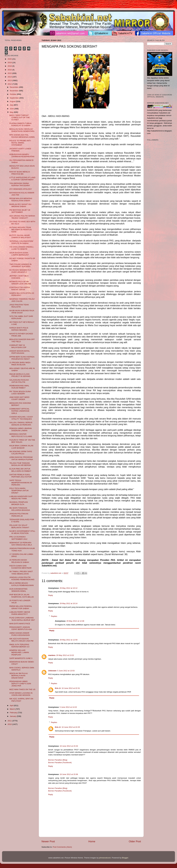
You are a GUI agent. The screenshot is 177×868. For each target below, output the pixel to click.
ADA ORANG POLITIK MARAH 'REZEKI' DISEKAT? (22, 217)
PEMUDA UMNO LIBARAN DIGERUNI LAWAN (21, 429)
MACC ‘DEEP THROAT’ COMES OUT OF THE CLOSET (20, 117)
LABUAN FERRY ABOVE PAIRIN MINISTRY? (20, 613)
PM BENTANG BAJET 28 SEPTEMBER (20, 211)
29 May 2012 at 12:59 (69, 640)
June (12, 109)
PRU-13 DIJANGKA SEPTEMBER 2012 (18, 538)
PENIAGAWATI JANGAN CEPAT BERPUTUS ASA (21, 628)
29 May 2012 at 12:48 (75, 621)
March (13, 709)
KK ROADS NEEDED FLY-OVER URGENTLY (20, 271)
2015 (10, 73)
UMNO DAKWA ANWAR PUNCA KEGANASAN (20, 634)
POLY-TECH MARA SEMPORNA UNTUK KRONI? (19, 491)
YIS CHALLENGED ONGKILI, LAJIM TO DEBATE (22, 248)
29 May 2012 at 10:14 (69, 603)
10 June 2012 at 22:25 (71, 727)
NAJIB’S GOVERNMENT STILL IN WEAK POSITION (22, 532)
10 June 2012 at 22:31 (71, 688)
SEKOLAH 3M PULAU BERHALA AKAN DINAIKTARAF (19, 676)
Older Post (135, 841)
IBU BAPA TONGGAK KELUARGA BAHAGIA (20, 509)
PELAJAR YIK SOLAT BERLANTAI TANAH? (19, 526)
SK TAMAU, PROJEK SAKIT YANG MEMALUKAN (21, 573)
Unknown (52, 671)
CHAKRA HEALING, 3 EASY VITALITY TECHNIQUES (21, 418)
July (12, 105)
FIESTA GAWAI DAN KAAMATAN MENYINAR (20, 567)
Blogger (125, 858)
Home (92, 841)
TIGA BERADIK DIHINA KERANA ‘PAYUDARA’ (20, 184)
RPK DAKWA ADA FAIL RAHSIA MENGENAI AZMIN (22, 136)
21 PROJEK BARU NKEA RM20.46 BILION (20, 364)
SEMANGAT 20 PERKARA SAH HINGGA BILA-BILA (21, 544)
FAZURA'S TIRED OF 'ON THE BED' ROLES (22, 441)
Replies (54, 616)
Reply (51, 595)
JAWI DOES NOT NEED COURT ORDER (19, 398)
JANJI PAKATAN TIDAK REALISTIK (19, 306)
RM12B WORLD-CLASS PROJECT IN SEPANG (20, 375)
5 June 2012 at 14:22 (68, 707)
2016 (10, 70)
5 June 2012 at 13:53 (66, 671)
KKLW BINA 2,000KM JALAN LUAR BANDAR (21, 447)
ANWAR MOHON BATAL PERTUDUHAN (20, 352)
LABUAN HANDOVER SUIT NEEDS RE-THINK (21, 497)
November (14, 91)
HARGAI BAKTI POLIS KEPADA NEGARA (19, 329)
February (14, 713)
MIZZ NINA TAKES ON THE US (22, 689)
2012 (10, 84)
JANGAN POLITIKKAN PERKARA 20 (19, 515)
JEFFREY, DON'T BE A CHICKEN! (19, 277)
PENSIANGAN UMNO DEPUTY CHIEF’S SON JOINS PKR (20, 684)
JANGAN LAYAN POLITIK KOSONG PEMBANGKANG (22, 578)
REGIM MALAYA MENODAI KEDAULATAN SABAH (21, 200)
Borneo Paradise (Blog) (58, 760)
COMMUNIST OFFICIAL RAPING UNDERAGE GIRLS (19, 411)
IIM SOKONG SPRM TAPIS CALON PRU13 (21, 453)
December (14, 87)
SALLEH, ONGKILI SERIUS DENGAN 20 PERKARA (21, 424)
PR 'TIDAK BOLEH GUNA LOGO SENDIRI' (20, 393)
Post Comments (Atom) (62, 847)
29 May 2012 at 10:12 (69, 588)
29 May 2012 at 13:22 (65, 655)
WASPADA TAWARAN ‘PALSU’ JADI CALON (22, 300)
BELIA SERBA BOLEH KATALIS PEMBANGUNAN (22, 584)
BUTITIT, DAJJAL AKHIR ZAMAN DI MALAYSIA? (20, 236)
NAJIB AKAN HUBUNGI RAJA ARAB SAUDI (22, 312)
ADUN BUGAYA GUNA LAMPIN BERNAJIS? (19, 254)
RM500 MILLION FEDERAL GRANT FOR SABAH (21, 607)
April (12, 705)
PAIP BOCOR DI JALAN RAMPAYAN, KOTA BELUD (22, 596)
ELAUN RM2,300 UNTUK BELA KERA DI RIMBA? (20, 470)
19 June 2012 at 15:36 (69, 774)
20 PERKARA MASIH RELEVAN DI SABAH (19, 561)
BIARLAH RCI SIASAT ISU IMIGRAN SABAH (20, 205)
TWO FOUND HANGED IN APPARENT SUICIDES (20, 265)
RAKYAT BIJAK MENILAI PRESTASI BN (20, 173)
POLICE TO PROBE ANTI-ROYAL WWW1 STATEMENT (20, 143)
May (12, 112)
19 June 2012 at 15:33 (69, 746)
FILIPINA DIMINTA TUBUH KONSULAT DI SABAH (20, 124)
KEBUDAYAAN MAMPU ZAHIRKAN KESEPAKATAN (22, 155)
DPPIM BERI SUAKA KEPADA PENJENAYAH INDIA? (22, 358)
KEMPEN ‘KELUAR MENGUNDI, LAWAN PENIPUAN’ (19, 652)
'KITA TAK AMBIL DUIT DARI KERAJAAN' (21, 317)
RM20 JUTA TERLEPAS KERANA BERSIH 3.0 (19, 646)
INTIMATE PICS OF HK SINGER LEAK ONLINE (20, 283)
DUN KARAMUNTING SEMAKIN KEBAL (18, 590)
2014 (10, 77)
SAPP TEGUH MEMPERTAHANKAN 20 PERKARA (21, 483)
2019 (10, 63)
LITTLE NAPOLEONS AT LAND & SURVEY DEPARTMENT (22, 179)
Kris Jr (58, 688)
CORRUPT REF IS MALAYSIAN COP (18, 346)
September (15, 98)
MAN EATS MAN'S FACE (20, 624)
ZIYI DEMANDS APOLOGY (21, 189)
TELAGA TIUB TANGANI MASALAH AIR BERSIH (20, 464)
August (13, 101)
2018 (10, 66)
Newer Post (48, 841)
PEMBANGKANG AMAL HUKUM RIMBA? (19, 387)
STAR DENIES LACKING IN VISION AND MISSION (21, 694)
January (13, 716)
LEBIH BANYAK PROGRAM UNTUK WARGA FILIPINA (21, 458)
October (13, 94)
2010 (10, 724)
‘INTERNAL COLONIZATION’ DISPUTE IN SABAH (21, 242)
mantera (52, 655)
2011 (10, 721)
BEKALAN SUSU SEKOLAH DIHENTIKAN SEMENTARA (22, 130)
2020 (10, 59)
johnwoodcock (105, 858)
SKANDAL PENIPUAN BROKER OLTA (19, 503)
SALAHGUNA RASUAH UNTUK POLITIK (19, 381)
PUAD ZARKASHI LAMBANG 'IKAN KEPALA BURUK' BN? (22, 619)
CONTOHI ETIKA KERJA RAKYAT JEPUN (20, 288)
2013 (10, 80)
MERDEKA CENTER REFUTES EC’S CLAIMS (21, 435)
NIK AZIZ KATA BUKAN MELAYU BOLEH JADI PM (21, 640)
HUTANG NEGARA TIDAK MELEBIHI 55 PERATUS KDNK (20, 230)
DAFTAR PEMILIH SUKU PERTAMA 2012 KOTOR (21, 476)
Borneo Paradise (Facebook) (60, 762)
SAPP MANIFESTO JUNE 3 (21, 658)
